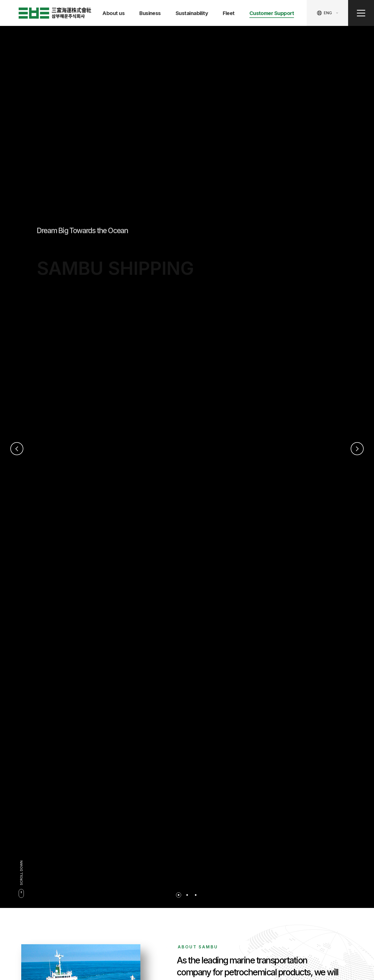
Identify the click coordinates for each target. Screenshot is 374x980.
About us (113, 13)
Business (150, 13)
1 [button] (178, 895)
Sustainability (192, 13)
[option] (187, 467)
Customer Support (272, 13)
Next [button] (357, 449)
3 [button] (196, 895)
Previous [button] (17, 449)
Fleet (229, 13)
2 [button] (187, 895)
